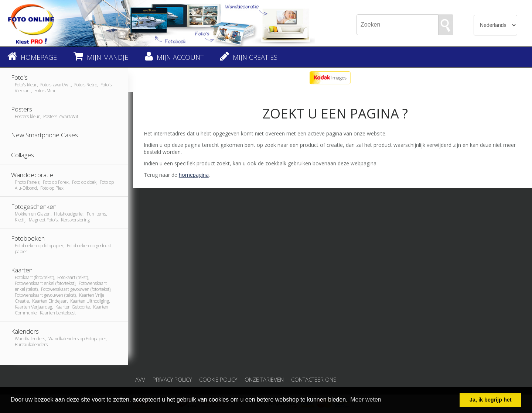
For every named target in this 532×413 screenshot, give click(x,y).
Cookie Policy (218, 379)
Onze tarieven (264, 379)
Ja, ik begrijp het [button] (491, 400)
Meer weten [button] (366, 400)
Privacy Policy (172, 379)
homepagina (194, 175)
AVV (140, 379)
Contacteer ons (314, 379)
